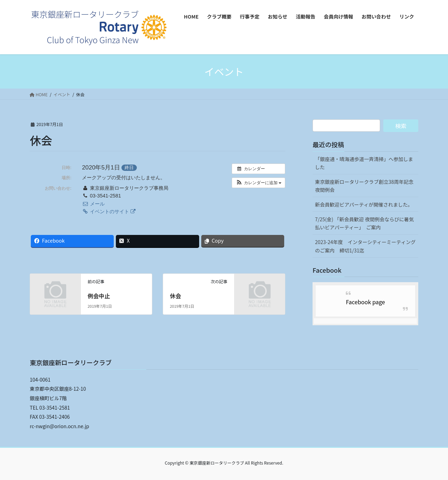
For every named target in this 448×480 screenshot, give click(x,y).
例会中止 (99, 296)
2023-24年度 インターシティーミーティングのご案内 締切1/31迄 (365, 246)
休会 (175, 296)
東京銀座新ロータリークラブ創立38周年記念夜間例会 (364, 186)
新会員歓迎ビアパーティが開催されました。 (364, 204)
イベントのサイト (108, 211)
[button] (258, 183)
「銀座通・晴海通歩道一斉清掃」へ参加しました (364, 163)
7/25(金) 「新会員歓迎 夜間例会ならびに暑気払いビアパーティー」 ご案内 (365, 223)
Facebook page (365, 302)
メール (93, 204)
